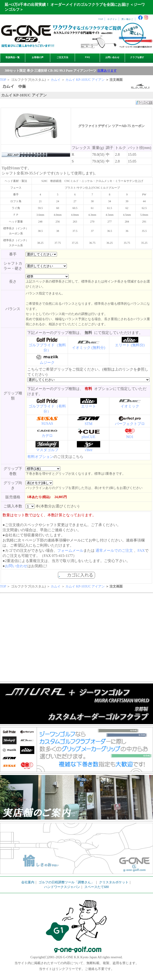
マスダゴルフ (47, 450)
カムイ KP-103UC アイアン (85, 80)
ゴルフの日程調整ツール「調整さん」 (66, 882)
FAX (141, 550)
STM (88, 424)
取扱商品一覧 (13, 57)
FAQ (87, 57)
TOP (101, 19)
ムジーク (47, 363)
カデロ (47, 436)
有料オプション (40, 457)
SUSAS (47, 423)
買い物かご (127, 19)
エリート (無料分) (130, 345)
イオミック (130, 406)
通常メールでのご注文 (114, 550)
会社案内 (28, 882)
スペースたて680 (97, 887)
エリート (89, 406)
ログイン (112, 19)
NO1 (130, 437)
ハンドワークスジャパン (62, 887)
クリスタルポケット (114, 882)
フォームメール (70, 550)
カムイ (56, 80)
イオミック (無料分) (89, 348)
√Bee (89, 450)
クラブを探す (137, 57)
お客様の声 (38, 57)
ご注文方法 (62, 57)
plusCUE (89, 437)
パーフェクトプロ (130, 424)
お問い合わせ (112, 57)
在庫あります (107, 71)
